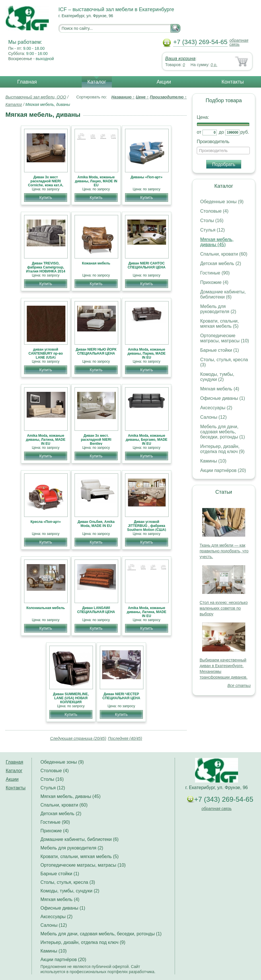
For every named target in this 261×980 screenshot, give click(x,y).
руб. (245, 132)
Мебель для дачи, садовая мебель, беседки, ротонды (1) (223, 432)
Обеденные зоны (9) (222, 202)
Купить (46, 197)
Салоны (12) (213, 417)
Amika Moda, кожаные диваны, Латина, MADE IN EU (46, 440)
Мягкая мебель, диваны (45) (217, 242)
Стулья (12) (213, 230)
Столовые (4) (214, 211)
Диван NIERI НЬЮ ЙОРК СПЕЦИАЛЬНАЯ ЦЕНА (96, 351)
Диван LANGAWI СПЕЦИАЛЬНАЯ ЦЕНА (96, 610)
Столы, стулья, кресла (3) (68, 882)
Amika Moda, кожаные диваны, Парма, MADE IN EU (146, 353)
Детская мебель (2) (221, 263)
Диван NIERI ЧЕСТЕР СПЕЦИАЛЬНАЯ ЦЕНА (121, 696)
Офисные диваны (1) (223, 398)
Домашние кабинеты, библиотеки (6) (223, 294)
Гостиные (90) (215, 273)
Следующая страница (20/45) (78, 738)
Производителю (168, 97)
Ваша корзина (180, 59)
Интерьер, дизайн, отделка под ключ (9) (222, 449)
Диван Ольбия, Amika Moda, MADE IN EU (96, 524)
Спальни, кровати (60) (224, 254)
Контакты (233, 82)
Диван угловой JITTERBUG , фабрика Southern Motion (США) (147, 526)
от (199, 132)
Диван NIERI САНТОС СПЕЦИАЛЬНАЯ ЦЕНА (147, 265)
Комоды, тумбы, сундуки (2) (217, 377)
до (221, 132)
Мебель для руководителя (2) (218, 309)
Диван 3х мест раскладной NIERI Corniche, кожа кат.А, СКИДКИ (46, 183)
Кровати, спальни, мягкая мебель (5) (220, 324)
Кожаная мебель (96, 263)
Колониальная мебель (46, 608)
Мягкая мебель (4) (220, 389)
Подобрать (224, 164)
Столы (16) (212, 221)
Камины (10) (213, 461)
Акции (164, 82)
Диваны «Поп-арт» (146, 177)
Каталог (97, 82)
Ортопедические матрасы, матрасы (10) (225, 338)
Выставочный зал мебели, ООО (36, 97)
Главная (27, 82)
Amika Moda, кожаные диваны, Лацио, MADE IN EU (96, 181)
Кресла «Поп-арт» (46, 522)
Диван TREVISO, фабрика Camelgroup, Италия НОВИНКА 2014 (46, 267)
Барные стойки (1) (220, 350)
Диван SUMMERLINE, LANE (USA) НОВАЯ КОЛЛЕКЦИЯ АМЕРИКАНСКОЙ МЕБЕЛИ (71, 702)
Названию (123, 97)
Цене (142, 97)
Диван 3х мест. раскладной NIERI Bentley (96, 440)
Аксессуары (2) (216, 408)
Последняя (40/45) (125, 738)
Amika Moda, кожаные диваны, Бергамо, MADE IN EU (146, 440)
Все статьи (239, 685)
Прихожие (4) (214, 282)
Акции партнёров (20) (223, 470)
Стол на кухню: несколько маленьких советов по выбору (224, 608)
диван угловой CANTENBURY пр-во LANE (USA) (46, 353)
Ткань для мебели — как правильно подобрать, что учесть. (224, 551)
